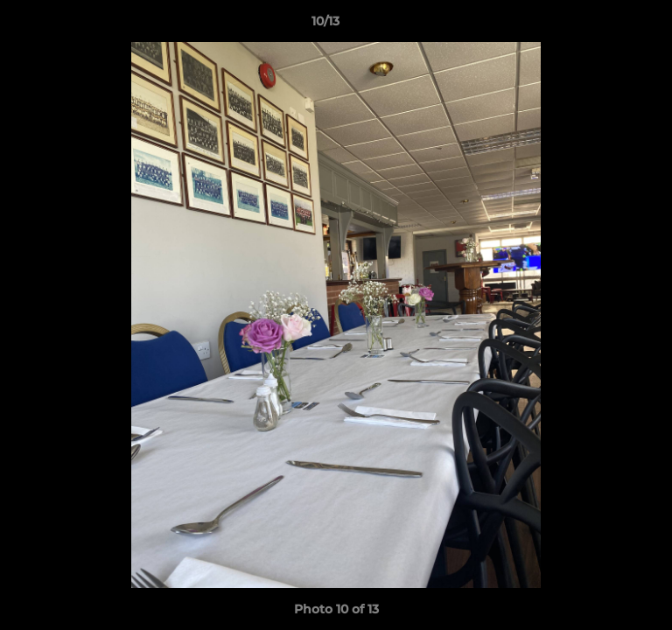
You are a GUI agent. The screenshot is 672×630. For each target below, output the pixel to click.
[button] (609, 25)
